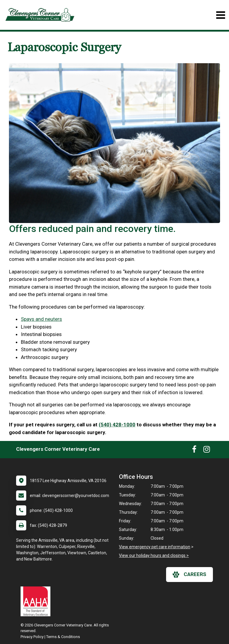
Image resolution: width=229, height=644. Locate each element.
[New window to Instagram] (207, 451)
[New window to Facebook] (194, 451)
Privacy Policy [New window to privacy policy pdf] (32, 637)
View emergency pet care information (155, 547)
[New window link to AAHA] (37, 601)
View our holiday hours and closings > (154, 555)
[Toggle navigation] (221, 15)
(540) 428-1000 (117, 425)
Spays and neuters (41, 319)
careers (189, 575)
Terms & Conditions (63, 637)
